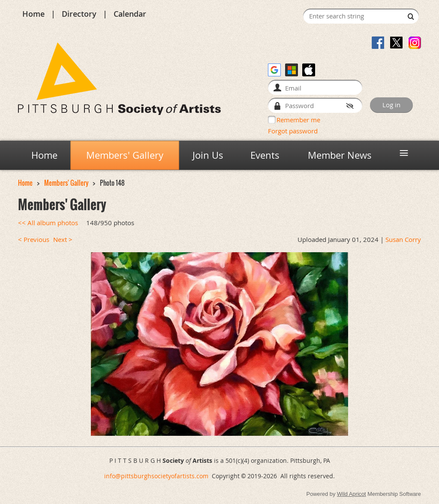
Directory (79, 14)
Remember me (298, 120)
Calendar (130, 14)
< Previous (34, 240)
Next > (63, 240)
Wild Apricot (352, 494)
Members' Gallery (66, 183)
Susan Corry (403, 240)
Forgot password (293, 131)
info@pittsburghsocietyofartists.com (156, 476)
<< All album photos (48, 223)
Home (33, 14)
